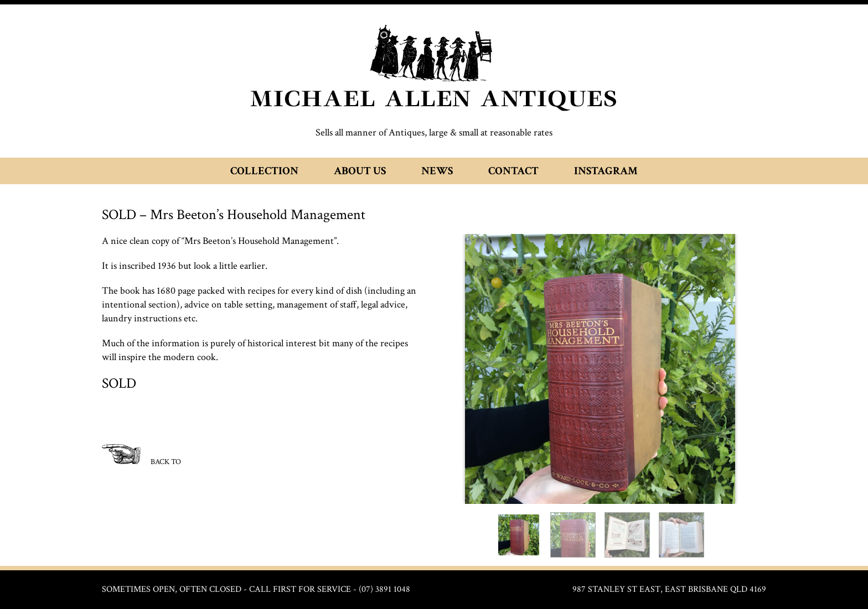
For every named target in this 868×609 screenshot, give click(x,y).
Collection (264, 171)
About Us (360, 171)
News (437, 171)
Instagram (606, 171)
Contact (513, 171)
